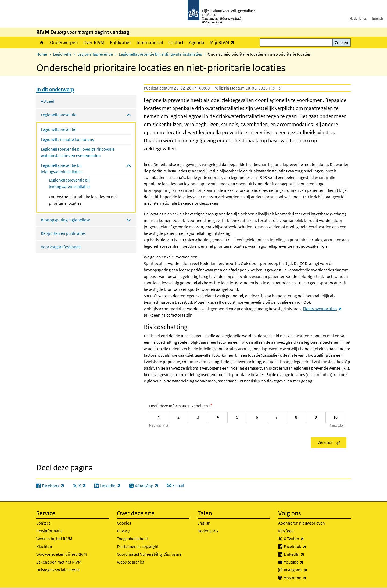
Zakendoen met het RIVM (59, 562)
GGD (303, 263)
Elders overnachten (322, 309)
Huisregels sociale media (58, 570)
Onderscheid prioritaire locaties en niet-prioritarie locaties (84, 200)
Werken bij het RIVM (54, 539)
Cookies (124, 523)
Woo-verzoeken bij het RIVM (62, 554)
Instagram (307, 570)
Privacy (123, 531)
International (150, 42)
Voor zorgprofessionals (61, 247)
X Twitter (306, 539)
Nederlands (358, 18)
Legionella (62, 54)
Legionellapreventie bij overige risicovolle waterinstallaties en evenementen (78, 152)
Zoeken (342, 43)
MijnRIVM (223, 42)
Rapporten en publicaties (63, 233)
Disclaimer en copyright (138, 546)
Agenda (197, 42)
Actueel (47, 101)
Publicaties (121, 42)
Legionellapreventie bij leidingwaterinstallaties (160, 54)
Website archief (131, 562)
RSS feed (286, 531)
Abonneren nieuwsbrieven (302, 523)
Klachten (44, 546)
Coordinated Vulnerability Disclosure (149, 554)
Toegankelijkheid (132, 539)
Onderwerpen (64, 42)
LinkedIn (306, 554)
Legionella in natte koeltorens (67, 139)
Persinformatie (49, 531)
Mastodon (307, 578)
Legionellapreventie (95, 54)
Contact (176, 42)
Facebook (307, 547)
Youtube (305, 562)
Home (42, 42)
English (378, 18)
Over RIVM (94, 42)
